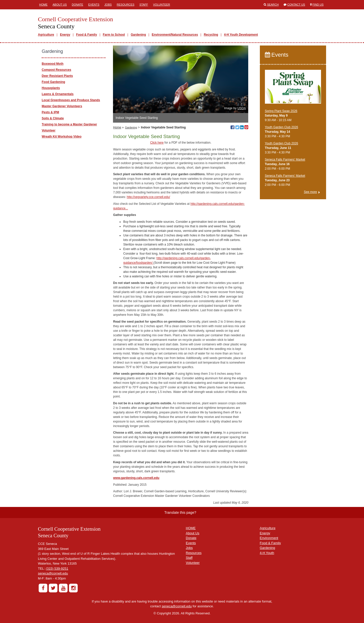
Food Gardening (53, 82)
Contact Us (296, 5)
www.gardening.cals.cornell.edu (136, 478)
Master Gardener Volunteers (62, 106)
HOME (191, 528)
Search (273, 5)
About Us (60, 5)
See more (310, 192)
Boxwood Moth (53, 64)
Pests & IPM (50, 112)
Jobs (108, 5)
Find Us (318, 5)
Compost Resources (56, 70)
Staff (144, 5)
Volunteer (162, 5)
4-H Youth (267, 553)
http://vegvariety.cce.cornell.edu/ (149, 197)
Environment (269, 538)
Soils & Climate (53, 118)
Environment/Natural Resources (175, 35)
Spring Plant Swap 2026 (281, 111)
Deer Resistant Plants (57, 76)
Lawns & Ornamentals (58, 94)
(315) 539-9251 (57, 569)
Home (43, 5)
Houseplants (51, 88)
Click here (157, 143)
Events (94, 5)
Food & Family (87, 35)
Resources (126, 5)
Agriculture (46, 35)
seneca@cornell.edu (53, 573)
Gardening (138, 35)
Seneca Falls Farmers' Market (285, 160)
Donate (77, 5)
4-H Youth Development (241, 35)
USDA (242, 108)
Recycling (211, 35)
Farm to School (114, 35)
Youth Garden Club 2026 (282, 127)
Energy (65, 35)
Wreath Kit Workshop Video (62, 137)
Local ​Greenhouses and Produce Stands (71, 100)
